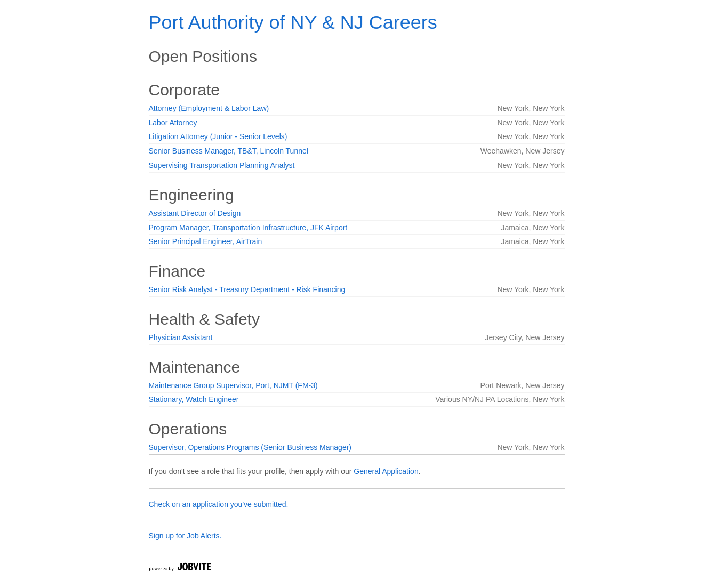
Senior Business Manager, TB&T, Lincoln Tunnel (229, 151)
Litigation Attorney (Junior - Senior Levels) (218, 136)
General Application (386, 471)
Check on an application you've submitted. (219, 504)
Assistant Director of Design (195, 213)
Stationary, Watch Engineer (194, 399)
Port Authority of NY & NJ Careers (293, 22)
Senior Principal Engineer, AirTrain (206, 241)
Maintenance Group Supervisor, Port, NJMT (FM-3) (233, 385)
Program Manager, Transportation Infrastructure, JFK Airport (248, 228)
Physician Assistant (181, 337)
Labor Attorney (173, 123)
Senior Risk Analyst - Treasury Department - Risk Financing (247, 289)
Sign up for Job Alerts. (185, 536)
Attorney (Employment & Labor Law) (209, 108)
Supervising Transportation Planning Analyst (222, 165)
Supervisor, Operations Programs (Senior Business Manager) (250, 447)
